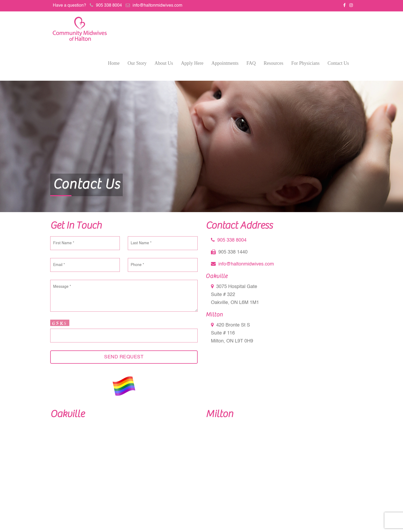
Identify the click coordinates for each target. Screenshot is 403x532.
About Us (164, 63)
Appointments (225, 63)
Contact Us (338, 63)
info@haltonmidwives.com (157, 6)
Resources (274, 63)
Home (114, 63)
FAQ (251, 63)
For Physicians (305, 63)
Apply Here (192, 63)
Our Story (137, 63)
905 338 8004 (109, 6)
